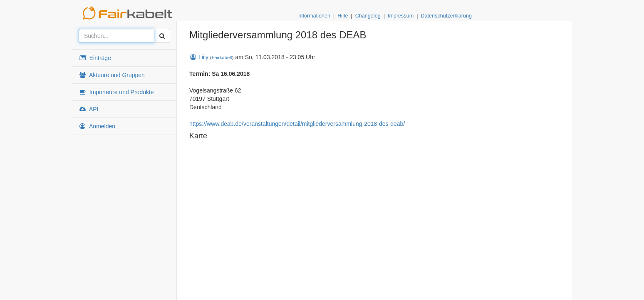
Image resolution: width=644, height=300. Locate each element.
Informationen (314, 16)
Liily (199, 57)
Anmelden (97, 126)
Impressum (401, 16)
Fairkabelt (222, 57)
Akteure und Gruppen (112, 75)
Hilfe (343, 16)
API (89, 109)
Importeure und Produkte (116, 92)
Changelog (368, 16)
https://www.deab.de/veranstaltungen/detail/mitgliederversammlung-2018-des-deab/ (297, 124)
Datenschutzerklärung (446, 16)
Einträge (95, 58)
